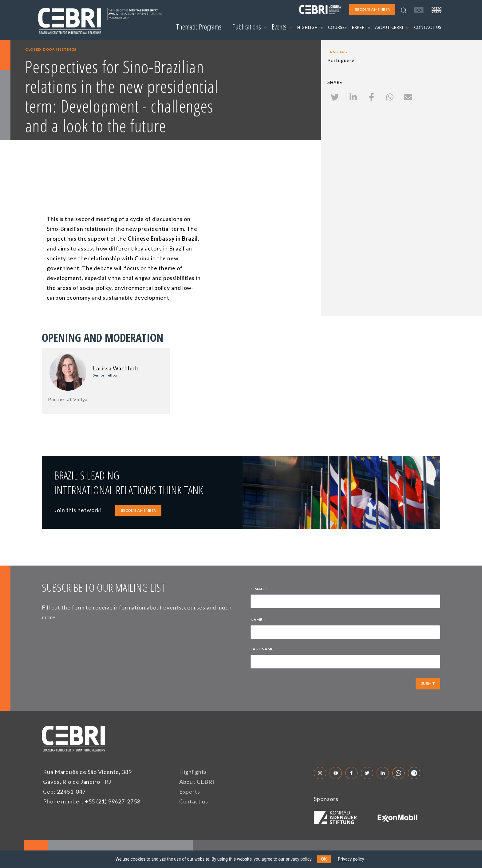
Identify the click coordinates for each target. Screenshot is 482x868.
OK (324, 859)
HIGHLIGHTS (310, 27)
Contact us (194, 801)
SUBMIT (428, 683)
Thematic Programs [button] (202, 27)
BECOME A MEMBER (138, 510)
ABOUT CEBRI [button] (392, 27)
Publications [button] (250, 27)
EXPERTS (361, 27)
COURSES (338, 27)
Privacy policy (351, 859)
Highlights (193, 772)
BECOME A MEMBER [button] (372, 9)
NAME (258, 620)
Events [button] (282, 27)
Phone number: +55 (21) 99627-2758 (92, 801)
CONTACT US (428, 27)
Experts (190, 791)
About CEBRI (197, 782)
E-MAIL (259, 590)
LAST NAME (262, 649)
